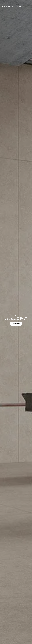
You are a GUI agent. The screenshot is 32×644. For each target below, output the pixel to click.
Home (3, 6)
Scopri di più (16, 324)
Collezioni (8, 6)
